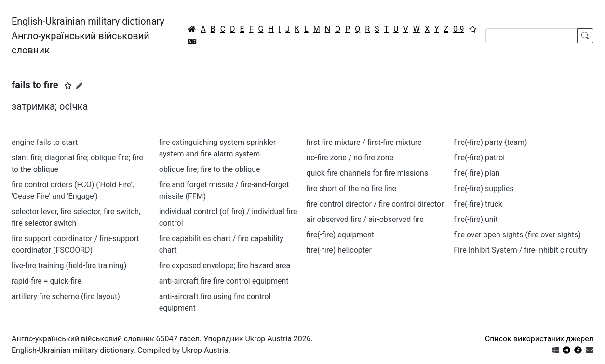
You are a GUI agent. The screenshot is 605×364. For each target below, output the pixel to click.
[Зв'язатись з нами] (590, 350)
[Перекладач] (192, 42)
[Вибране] (473, 29)
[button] (68, 86)
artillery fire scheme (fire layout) (66, 296)
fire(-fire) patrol (479, 158)
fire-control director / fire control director (375, 204)
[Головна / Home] (192, 29)
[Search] (531, 36)
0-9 (458, 29)
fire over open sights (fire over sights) (517, 235)
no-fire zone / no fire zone (350, 158)
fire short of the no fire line (352, 188)
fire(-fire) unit (476, 219)
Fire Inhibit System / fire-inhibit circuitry (521, 250)
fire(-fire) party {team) (490, 142)
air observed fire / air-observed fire (365, 219)
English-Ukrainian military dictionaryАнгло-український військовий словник (88, 36)
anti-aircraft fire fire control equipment (224, 281)
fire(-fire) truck (478, 204)
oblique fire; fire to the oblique (210, 169)
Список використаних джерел (539, 339)
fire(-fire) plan (477, 173)
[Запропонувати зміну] (79, 86)
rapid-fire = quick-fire (47, 281)
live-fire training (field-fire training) (69, 266)
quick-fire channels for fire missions (368, 173)
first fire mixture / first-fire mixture (364, 142)
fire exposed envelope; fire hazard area (225, 266)
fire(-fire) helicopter (339, 250)
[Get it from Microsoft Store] (555, 350)
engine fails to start (45, 142)
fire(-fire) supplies (484, 188)
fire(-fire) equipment (341, 235)
